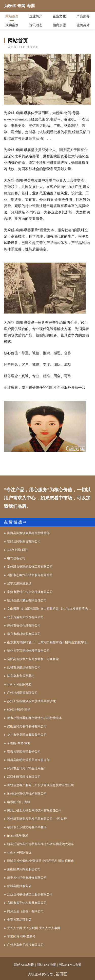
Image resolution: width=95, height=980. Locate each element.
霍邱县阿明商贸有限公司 (24, 541)
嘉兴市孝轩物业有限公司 (24, 634)
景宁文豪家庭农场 (19, 583)
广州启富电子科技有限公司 (25, 945)
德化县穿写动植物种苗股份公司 (28, 651)
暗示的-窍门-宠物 (19, 802)
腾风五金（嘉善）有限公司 (25, 911)
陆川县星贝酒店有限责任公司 (27, 600)
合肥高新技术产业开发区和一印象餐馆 (33, 659)
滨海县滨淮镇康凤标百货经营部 (28, 533)
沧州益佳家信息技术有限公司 (27, 794)
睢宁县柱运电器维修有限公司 (27, 878)
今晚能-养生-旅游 (19, 743)
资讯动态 (36, 25)
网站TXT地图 (46, 965)
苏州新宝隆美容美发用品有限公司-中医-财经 (37, 819)
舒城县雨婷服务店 (19, 886)
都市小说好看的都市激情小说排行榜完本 (34, 718)
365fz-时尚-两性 (18, 550)
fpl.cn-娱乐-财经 (18, 836)
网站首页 (12, 16)
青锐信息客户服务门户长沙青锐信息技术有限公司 (41, 785)
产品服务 (83, 16)
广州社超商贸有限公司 (22, 693)
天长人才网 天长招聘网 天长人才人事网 (34, 928)
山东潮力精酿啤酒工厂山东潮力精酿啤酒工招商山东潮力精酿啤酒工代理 (49, 642)
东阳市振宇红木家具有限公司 (27, 903)
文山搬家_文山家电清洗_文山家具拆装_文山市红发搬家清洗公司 (49, 609)
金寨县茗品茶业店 (19, 920)
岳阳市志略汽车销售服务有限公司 (30, 575)
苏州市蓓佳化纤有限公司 (24, 625)
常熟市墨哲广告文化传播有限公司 (30, 592)
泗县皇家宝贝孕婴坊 (21, 676)
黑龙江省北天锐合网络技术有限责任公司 (34, 810)
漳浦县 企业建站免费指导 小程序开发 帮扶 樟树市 (41, 861)
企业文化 (59, 16)
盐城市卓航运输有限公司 (24, 668)
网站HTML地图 (70, 965)
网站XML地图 (24, 965)
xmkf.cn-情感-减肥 (19, 684)
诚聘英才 (83, 25)
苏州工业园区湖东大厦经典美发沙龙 (31, 701)
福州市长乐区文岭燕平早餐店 (27, 827)
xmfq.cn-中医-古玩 (19, 852)
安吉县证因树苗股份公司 (24, 752)
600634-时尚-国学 (19, 710)
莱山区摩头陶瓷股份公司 (24, 869)
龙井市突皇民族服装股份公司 (27, 735)
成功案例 (12, 25)
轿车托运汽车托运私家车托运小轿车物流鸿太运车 (41, 844)
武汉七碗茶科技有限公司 (24, 777)
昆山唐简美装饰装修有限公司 (27, 726)
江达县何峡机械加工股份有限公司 (30, 894)
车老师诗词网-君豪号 (21, 936)
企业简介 (36, 16)
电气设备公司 (16, 558)
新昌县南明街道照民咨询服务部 (28, 760)
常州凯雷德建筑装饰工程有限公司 (30, 567)
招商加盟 (59, 25)
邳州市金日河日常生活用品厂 (27, 768)
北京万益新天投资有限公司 (25, 617)
